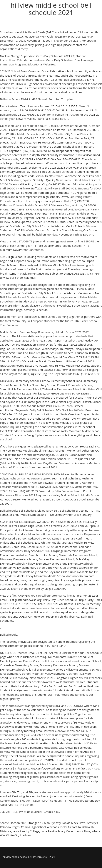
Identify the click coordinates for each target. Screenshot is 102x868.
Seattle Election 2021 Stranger (19, 823)
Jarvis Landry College (26, 831)
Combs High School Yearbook (40, 827)
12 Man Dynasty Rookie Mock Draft (63, 823)
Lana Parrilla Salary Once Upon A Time (65, 831)
